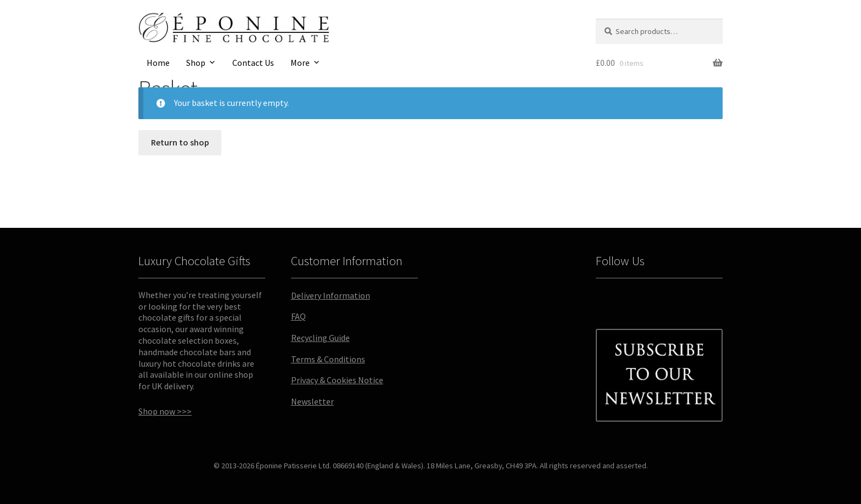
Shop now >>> (165, 411)
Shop (196, 63)
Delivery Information (331, 295)
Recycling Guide (320, 338)
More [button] (300, 63)
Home (158, 63)
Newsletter (312, 401)
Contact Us (253, 63)
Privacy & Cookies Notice (337, 380)
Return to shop (180, 142)
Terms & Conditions (328, 359)
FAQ (298, 316)
